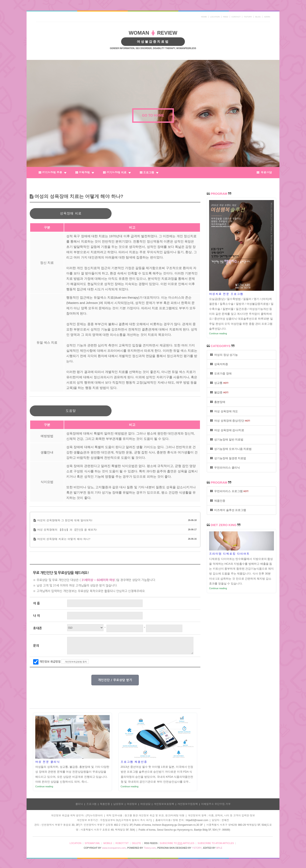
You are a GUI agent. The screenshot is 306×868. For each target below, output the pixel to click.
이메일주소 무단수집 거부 (216, 804)
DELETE (137, 843)
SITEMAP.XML (92, 843)
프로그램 (149, 173)
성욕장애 (85, 173)
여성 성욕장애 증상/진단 (230, 421)
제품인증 (218, 501)
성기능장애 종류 (53, 173)
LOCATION (215, 17)
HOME (204, 17)
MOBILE (108, 843)
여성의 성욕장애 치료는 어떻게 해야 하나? (64, 539)
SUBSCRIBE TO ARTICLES (177, 843)
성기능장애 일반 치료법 (227, 440)
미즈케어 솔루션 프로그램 (228, 510)
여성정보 (132, 804)
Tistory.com (150, 848)
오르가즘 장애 (221, 373)
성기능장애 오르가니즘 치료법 (231, 449)
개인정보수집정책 (188, 804)
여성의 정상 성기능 (224, 355)
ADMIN (267, 17)
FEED (226, 17)
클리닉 (79, 804)
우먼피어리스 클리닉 (225, 468)
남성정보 (118, 804)
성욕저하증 (219, 364)
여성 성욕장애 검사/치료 (227, 430)
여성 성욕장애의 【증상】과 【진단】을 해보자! (67, 530)
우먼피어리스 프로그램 (229, 491)
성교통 (219, 383)
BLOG (258, 17)
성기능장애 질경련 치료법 (228, 458)
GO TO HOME (153, 115)
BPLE (219, 848)
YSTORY (197, 848)
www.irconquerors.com (114, 848)
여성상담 (145, 804)
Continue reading (44, 786)
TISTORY (248, 17)
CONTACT (236, 17)
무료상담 (264, 173)
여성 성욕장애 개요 (224, 411)
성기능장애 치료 (117, 173)
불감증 (219, 392)
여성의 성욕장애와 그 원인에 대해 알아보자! (65, 520)
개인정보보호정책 (164, 804)
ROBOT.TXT (122, 843)
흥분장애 (218, 402)
